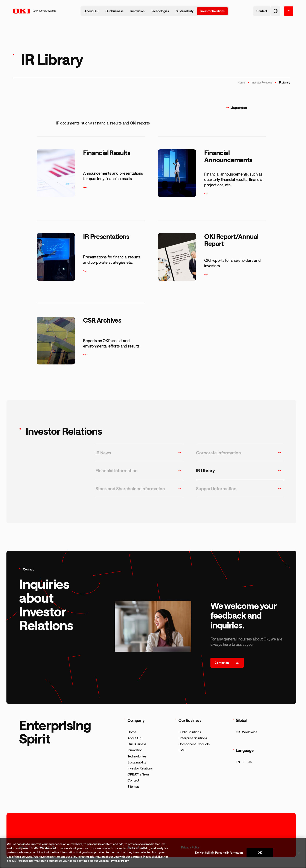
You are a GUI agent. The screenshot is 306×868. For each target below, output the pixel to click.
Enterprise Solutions (193, 738)
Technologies (160, 11)
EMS (182, 750)
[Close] (299, 853)
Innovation (137, 11)
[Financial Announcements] (211, 173)
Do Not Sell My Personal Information (219, 852)
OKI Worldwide (246, 732)
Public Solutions (190, 732)
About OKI (91, 11)
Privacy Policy (120, 861)
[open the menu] (289, 11)
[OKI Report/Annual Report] (211, 257)
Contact (133, 780)
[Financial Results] (90, 173)
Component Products (194, 744)
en (238, 762)
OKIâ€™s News (139, 774)
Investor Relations (212, 11)
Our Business (114, 11)
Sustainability (185, 11)
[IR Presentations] (90, 257)
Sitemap (133, 786)
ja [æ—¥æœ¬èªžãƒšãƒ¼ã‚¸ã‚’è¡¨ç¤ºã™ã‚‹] (250, 762)
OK (260, 852)
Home (241, 82)
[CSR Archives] (90, 341)
